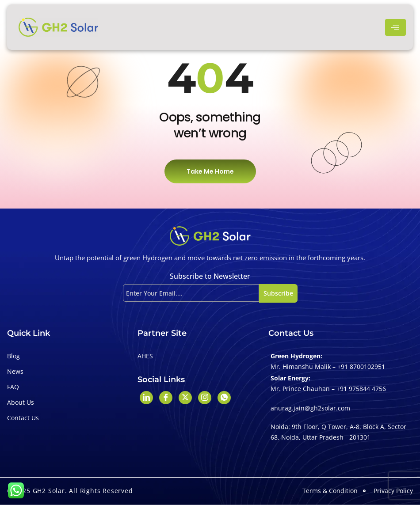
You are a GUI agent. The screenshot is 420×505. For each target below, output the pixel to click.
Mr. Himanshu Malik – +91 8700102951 (328, 366)
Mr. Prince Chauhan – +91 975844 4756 (328, 389)
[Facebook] (166, 398)
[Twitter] (185, 398)
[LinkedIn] (146, 398)
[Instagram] (205, 398)
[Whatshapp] (224, 398)
